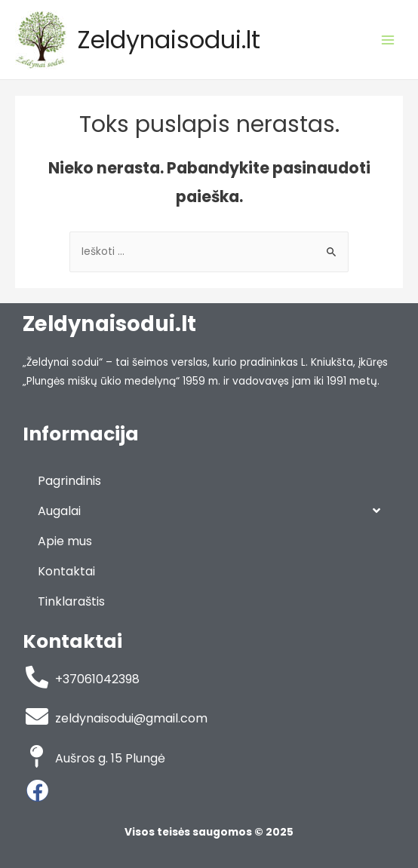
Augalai (209, 511)
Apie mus (65, 541)
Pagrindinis (69, 481)
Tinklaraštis (71, 601)
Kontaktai (66, 571)
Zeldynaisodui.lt (169, 40)
